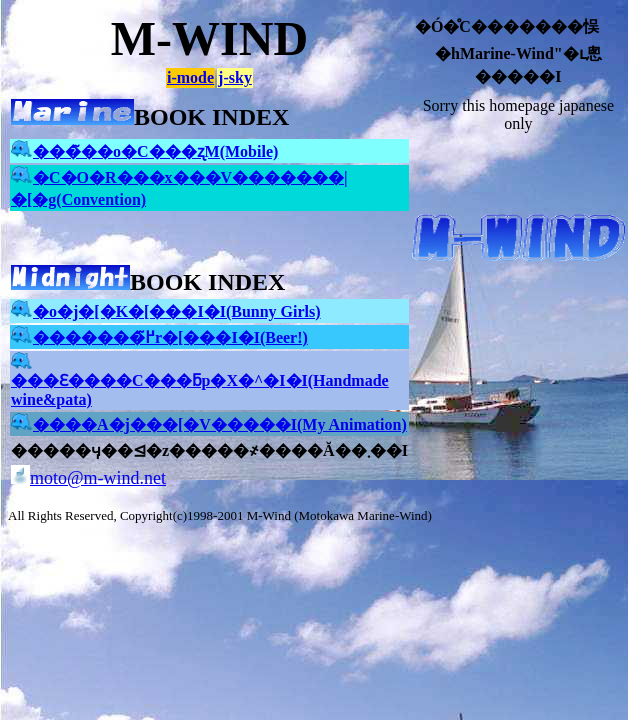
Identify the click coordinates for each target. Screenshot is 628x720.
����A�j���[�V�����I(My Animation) (209, 424)
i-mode (190, 77)
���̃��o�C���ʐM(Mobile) (144, 151)
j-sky (235, 77)
